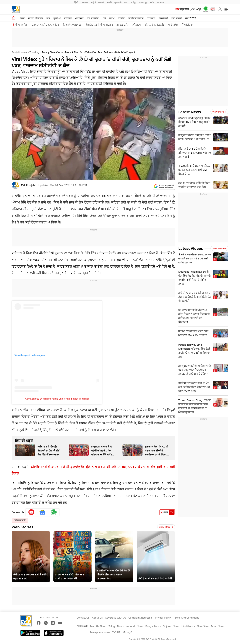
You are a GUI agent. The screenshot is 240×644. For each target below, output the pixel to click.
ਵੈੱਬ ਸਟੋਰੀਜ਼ (93, 18)
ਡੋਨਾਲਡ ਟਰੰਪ (122, 25)
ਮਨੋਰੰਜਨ (79, 18)
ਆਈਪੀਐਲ (173, 25)
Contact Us (83, 618)
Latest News (190, 112)
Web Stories (22, 527)
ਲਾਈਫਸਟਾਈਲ (136, 18)
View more (219, 112)
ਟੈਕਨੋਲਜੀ (163, 18)
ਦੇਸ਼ (48, 18)
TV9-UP (161, 2)
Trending (34, 52)
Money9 (127, 632)
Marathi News (98, 626)
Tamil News (218, 626)
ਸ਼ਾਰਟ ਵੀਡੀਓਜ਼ (36, 18)
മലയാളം (143, 2)
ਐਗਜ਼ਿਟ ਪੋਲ (91, 25)
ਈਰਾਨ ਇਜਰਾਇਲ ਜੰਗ (155, 25)
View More (166, 527)
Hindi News (188, 626)
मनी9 (152, 2)
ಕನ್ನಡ (93, 2)
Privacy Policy (163, 618)
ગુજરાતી (118, 2)
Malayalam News (100, 632)
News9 (85, 2)
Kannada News (134, 626)
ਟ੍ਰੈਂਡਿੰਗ (68, 18)
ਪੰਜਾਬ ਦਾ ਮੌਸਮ (22, 25)
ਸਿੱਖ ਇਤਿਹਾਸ (188, 25)
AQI (198, 9)
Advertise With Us (115, 618)
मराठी (109, 2)
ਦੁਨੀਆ (57, 18)
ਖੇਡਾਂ (104, 18)
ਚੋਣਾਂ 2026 (191, 18)
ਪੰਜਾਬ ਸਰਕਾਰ (107, 25)
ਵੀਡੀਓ (121, 18)
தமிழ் (133, 2)
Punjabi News (19, 52)
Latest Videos (191, 248)
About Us (97, 618)
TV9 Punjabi (28, 185)
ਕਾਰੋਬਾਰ (151, 18)
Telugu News (116, 626)
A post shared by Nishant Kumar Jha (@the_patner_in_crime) (57, 399)
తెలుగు (101, 2)
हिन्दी (77, 2)
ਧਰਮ (112, 18)
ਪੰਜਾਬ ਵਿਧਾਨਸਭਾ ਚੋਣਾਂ (72, 25)
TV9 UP (116, 632)
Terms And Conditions (186, 618)
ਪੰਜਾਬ (22, 18)
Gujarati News (171, 626)
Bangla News (153, 626)
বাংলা (126, 2)
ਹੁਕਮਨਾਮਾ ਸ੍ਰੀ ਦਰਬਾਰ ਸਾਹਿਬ (45, 25)
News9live (203, 626)
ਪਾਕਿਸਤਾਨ (137, 25)
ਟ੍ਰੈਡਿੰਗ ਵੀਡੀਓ (20, 520)
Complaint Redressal (140, 618)
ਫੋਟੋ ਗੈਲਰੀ (177, 18)
